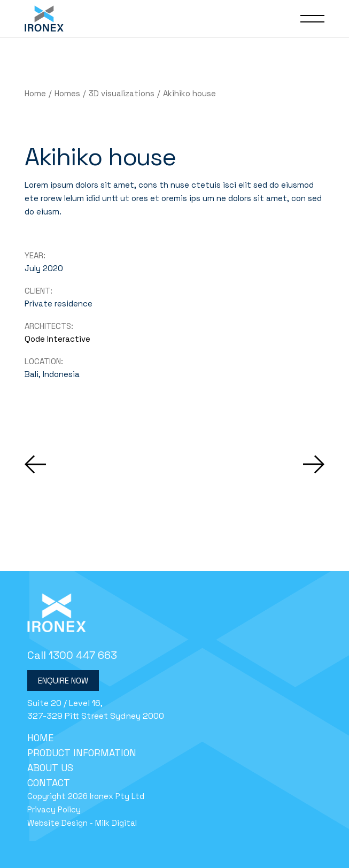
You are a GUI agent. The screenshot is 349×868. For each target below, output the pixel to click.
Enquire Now (63, 681)
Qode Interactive (57, 339)
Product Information (82, 753)
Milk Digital (116, 823)
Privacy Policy (54, 809)
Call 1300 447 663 (72, 655)
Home (40, 738)
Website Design (57, 823)
